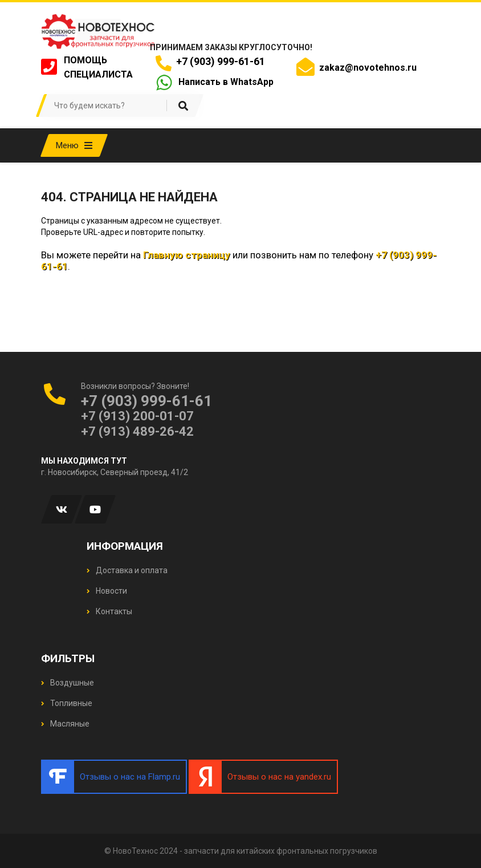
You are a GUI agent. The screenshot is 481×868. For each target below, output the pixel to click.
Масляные (65, 724)
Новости (107, 591)
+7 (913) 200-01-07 (137, 416)
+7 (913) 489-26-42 (137, 431)
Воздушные (68, 683)
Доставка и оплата (127, 570)
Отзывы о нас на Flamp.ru (130, 777)
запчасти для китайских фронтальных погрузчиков (281, 851)
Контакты (109, 611)
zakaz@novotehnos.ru (368, 68)
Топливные (67, 703)
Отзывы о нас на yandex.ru (279, 777)
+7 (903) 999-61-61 (218, 61)
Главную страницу (187, 255)
